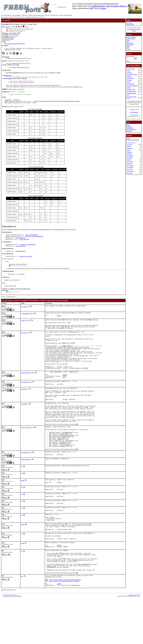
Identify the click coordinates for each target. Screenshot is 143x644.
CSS (135, 641)
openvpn (129, 76)
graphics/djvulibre (25, 262)
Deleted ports (130, 128)
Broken (129, 146)
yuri (22, 497)
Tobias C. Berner (25, 453)
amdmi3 (23, 559)
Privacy (129, 46)
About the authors (131, 39)
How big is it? (130, 43)
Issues (128, 40)
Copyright (119, 642)
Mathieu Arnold (25, 490)
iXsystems (137, 29)
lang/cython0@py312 (32, 239)
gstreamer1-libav (131, 90)
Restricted (129, 154)
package (10, 80)
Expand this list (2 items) (14, 298)
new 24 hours (130, 165)
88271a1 (12, 38)
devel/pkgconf (24, 244)
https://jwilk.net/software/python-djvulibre (15, 44)
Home (128, 125)
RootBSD (134, 31)
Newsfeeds (129, 131)
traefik (129, 71)
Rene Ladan (24, 313)
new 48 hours (130, 167)
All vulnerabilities (134, 112)
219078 (59, 629)
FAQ (128, 42)
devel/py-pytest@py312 (28, 249)
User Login (129, 23)
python (12, 39)
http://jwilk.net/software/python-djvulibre (64, 626)
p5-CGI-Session (131, 69)
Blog (128, 48)
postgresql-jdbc (131, 84)
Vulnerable (130, 158)
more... (128, 61)
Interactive (130, 164)
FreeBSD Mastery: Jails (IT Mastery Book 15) (109, 6)
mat (22, 590)
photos (104, 8)
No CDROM (130, 156)
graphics (8, 27)
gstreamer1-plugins (132, 91)
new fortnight (130, 171)
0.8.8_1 (4, 27)
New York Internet (131, 29)
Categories (129, 126)
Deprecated (130, 148)
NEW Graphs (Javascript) (133, 140)
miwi (22, 620)
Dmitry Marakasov (25, 390)
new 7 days (130, 169)
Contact (129, 49)
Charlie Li (23, 327)
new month (130, 173)
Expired (129, 160)
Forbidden (129, 152)
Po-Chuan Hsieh (25, 320)
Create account (130, 24)
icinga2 (129, 82)
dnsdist (129, 88)
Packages (77, 89)
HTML (132, 641)
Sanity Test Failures (131, 129)
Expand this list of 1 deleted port (18, 271)
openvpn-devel (131, 78)
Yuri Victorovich (25, 400)
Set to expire (130, 162)
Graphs (128, 138)
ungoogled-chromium (132, 74)
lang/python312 (20, 242)
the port (9, 77)
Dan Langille (129, 642)
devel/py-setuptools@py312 (34, 240)
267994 (65, 392)
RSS (139, 641)
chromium (129, 73)
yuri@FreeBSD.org (13, 33)
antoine (23, 511)
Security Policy (130, 45)
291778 (59, 323)
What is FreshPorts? (132, 37)
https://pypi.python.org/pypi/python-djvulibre (65, 624)
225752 (59, 584)
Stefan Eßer (24, 408)
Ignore (129, 150)
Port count (129, 145)
